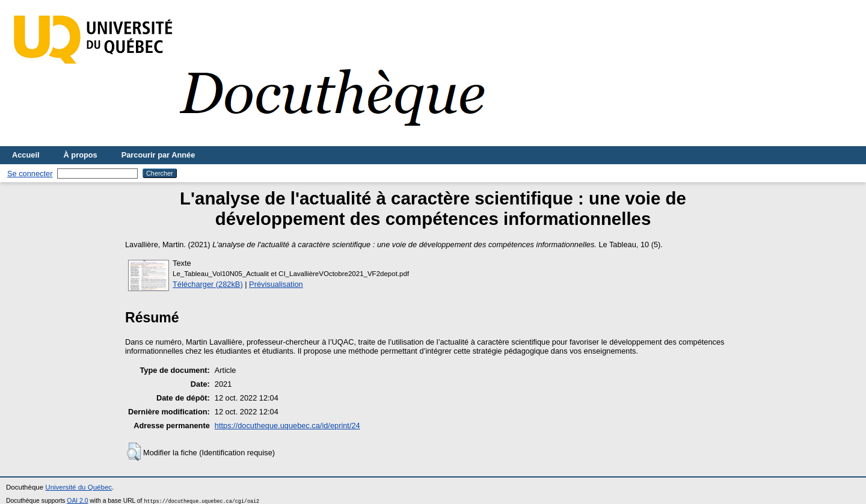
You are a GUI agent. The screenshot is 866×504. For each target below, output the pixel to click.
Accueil (26, 155)
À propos (81, 155)
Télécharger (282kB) (208, 284)
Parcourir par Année (158, 155)
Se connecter (30, 174)
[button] (134, 452)
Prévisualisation (276, 284)
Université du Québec (78, 487)
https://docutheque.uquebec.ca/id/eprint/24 (287, 426)
